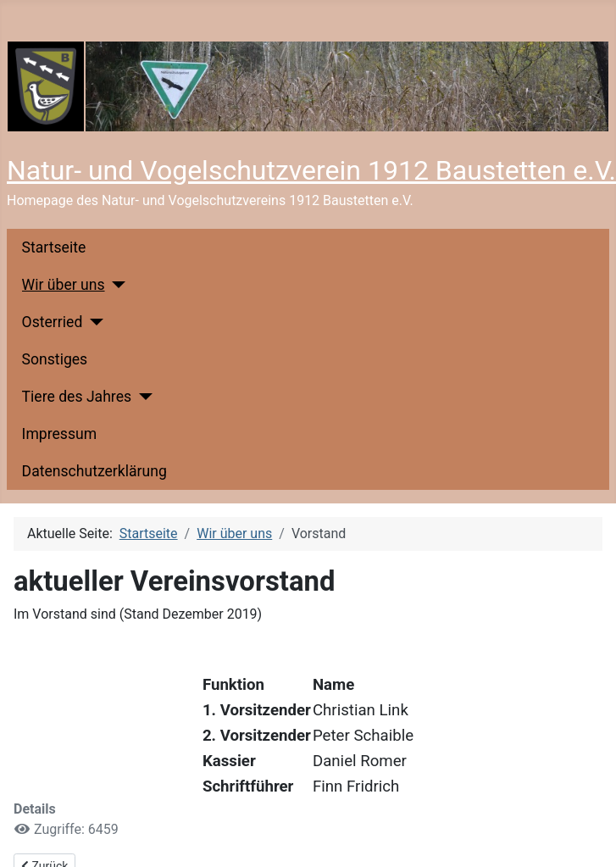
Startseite (54, 247)
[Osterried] (93, 322)
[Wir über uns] (116, 285)
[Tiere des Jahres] (142, 397)
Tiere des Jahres (77, 397)
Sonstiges (55, 359)
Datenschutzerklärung (94, 471)
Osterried (53, 322)
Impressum (60, 434)
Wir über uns (64, 285)
